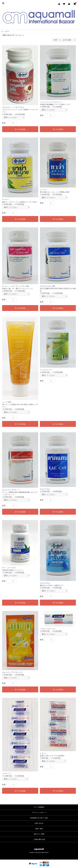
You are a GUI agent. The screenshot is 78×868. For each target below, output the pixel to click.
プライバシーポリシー (39, 812)
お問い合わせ (39, 823)
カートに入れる (20, 129)
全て (2, 31)
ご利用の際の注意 (39, 839)
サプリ (7, 31)
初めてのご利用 (39, 834)
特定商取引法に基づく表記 (39, 818)
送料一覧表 (39, 829)
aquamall (39, 849)
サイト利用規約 (39, 807)
